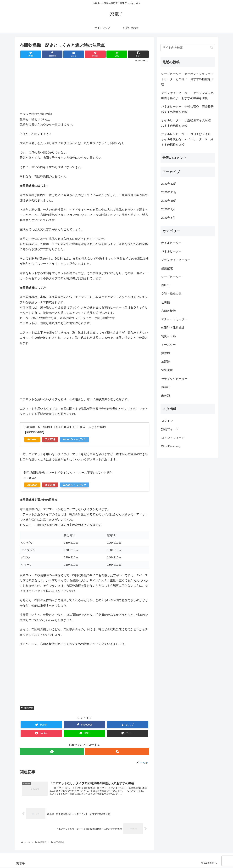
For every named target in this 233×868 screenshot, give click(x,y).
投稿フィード (170, 429)
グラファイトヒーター (176, 260)
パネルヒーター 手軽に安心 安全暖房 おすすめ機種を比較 (188, 109)
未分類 (166, 396)
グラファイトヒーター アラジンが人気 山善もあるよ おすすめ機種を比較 (188, 96)
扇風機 (166, 302)
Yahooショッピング (74, 439)
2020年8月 (168, 218)
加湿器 (166, 362)
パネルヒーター (171, 251)
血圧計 (166, 285)
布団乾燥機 (27, 708)
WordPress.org (171, 446)
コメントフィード (173, 438)
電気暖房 (167, 370)
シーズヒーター (171, 277)
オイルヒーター (171, 243)
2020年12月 (169, 184)
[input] (188, 48)
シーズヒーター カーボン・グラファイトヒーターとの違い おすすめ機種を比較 (187, 79)
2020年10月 (169, 201)
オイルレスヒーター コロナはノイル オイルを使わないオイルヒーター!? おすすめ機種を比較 (187, 139)
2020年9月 (168, 209)
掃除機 (166, 353)
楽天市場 (50, 439)
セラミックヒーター (174, 379)
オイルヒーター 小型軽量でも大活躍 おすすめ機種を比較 (187, 123)
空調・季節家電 (171, 294)
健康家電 (167, 268)
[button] (212, 48)
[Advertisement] (84, 87)
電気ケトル (168, 336)
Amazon (32, 439)
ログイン (167, 421)
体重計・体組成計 (173, 328)
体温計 (166, 387)
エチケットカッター (174, 319)
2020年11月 (169, 192)
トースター (168, 345)
